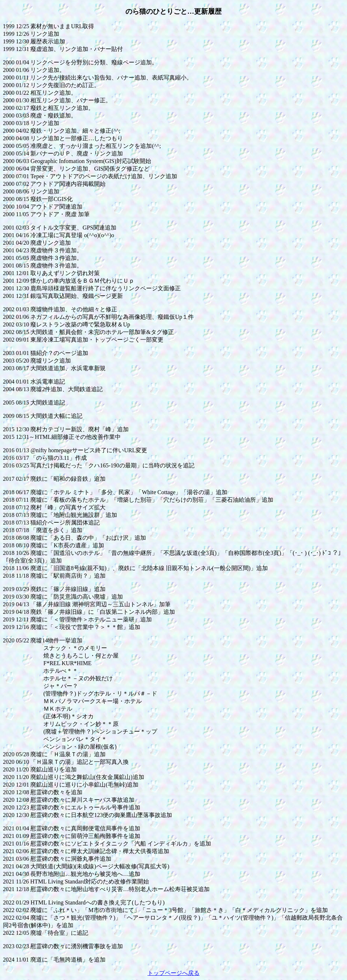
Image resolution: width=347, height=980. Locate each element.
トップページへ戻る (173, 973)
